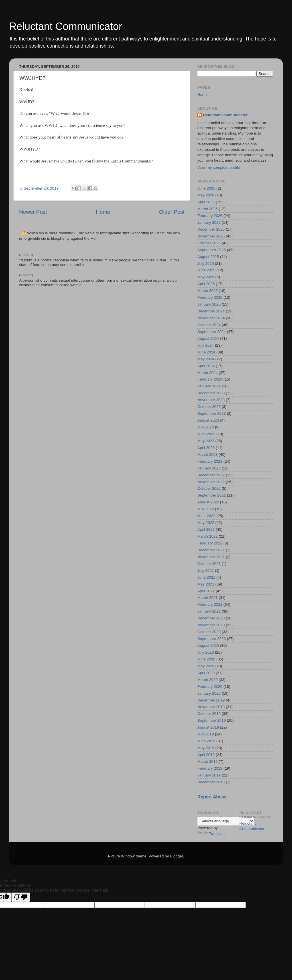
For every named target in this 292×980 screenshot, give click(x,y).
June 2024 (206, 352)
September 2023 (212, 413)
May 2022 (206, 523)
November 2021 (211, 557)
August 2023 (208, 420)
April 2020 (206, 673)
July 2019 (206, 734)
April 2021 (206, 591)
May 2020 (206, 666)
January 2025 (209, 304)
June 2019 (206, 741)
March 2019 (207, 762)
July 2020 (206, 652)
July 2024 (206, 345)
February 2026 (210, 216)
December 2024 (211, 311)
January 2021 (209, 611)
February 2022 (210, 543)
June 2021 (206, 577)
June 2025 (206, 270)
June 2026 (206, 188)
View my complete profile (219, 167)
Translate (211, 834)
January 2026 (209, 222)
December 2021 (211, 550)
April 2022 (206, 529)
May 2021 (206, 584)
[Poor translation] (21, 897)
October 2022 (209, 488)
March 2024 (207, 373)
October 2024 (209, 325)
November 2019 (211, 707)
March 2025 (207, 291)
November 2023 (211, 400)
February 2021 (210, 604)
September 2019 (212, 720)
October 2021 (209, 564)
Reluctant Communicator (66, 26)
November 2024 (211, 318)
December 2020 (211, 618)
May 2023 (206, 441)
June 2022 (206, 516)
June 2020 (206, 659)
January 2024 (209, 386)
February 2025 (210, 297)
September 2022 (212, 495)
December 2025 (211, 229)
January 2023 (209, 468)
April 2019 (206, 755)
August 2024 (208, 338)
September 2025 (212, 250)
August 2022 (208, 502)
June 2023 (206, 434)
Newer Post (33, 212)
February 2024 (210, 379)
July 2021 (206, 571)
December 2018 (211, 782)
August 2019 (208, 727)
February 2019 (210, 768)
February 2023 (210, 461)
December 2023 (211, 393)
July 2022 (206, 509)
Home (103, 212)
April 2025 (206, 284)
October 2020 (209, 632)
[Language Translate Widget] (226, 821)
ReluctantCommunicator (225, 115)
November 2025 (211, 236)
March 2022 (207, 536)
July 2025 (206, 264)
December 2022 (211, 475)
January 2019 (209, 775)
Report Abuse (212, 797)
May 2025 (206, 277)
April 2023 (206, 448)
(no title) (26, 255)
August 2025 (208, 257)
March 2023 (207, 455)
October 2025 (209, 243)
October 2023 (209, 407)
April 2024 (206, 366)
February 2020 (210, 687)
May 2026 (206, 195)
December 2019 (211, 700)
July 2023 (206, 427)
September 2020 (212, 639)
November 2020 (211, 625)
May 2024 (206, 359)
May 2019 (206, 748)
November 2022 (211, 482)
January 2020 (209, 693)
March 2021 (207, 598)
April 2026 (206, 202)
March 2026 (207, 209)
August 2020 (208, 645)
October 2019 (209, 714)
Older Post (172, 212)
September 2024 (212, 332)
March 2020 (207, 680)
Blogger (177, 856)
